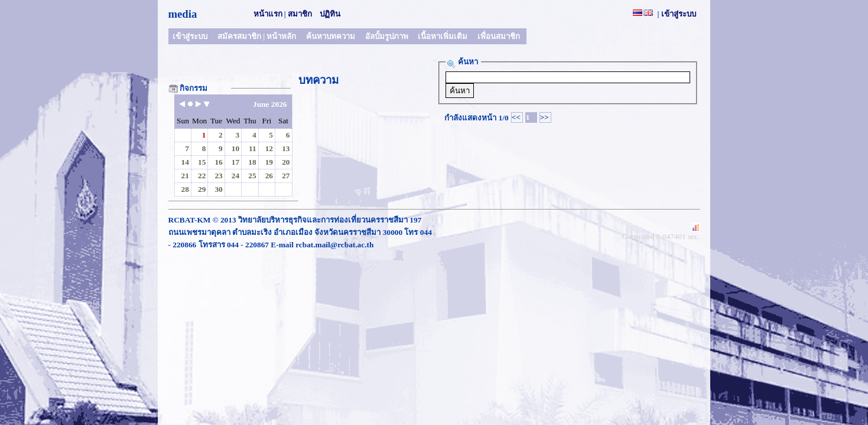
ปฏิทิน (330, 14)
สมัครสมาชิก (239, 36)
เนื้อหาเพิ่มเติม (443, 36)
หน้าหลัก (281, 36)
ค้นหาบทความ (331, 36)
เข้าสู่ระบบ (679, 14)
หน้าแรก (268, 14)
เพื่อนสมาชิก (499, 36)
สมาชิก (300, 14)
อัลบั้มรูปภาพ (387, 36)
